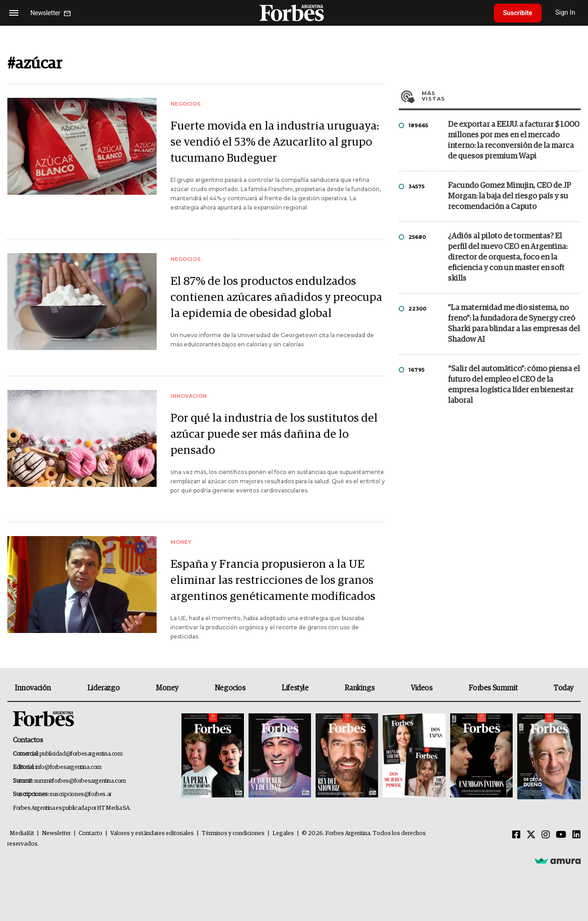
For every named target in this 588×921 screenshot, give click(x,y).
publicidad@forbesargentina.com (81, 754)
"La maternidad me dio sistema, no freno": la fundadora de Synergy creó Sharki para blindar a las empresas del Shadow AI (514, 324)
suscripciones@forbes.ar (81, 794)
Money (167, 688)
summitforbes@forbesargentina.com (80, 781)
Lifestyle (295, 688)
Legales (283, 833)
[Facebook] (516, 835)
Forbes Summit (493, 688)
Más (501, 96)
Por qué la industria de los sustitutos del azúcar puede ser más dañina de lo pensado (274, 434)
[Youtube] (561, 835)
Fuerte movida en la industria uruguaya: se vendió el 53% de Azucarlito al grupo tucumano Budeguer (275, 142)
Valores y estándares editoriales (152, 833)
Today (563, 688)
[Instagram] (546, 835)
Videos (422, 688)
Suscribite (518, 13)
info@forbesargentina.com (68, 767)
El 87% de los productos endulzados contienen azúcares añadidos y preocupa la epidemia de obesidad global (276, 297)
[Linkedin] (577, 835)
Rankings (359, 688)
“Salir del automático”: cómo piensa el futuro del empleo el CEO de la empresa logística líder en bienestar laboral (514, 385)
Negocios (230, 688)
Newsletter (56, 833)
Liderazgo (103, 688)
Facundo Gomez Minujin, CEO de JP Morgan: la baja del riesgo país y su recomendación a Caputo (509, 196)
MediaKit (22, 833)
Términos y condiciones (233, 833)
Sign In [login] (565, 13)
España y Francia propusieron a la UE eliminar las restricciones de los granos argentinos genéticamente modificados (273, 580)
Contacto (90, 833)
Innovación (33, 688)
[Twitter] (531, 835)
